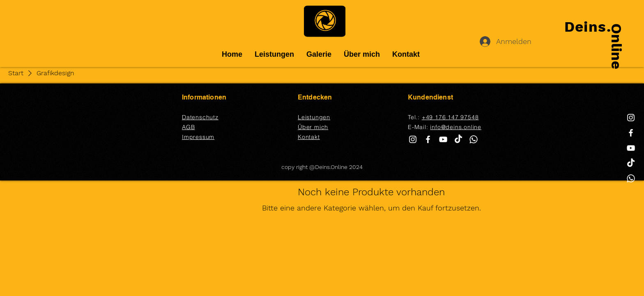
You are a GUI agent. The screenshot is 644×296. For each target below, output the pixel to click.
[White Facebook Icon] (631, 133)
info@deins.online (456, 127)
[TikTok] (631, 163)
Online (616, 46)
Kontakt (309, 137)
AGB (188, 127)
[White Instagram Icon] (631, 118)
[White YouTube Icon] (631, 148)
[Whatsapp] (631, 178)
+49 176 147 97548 (450, 117)
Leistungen (314, 117)
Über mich (313, 127)
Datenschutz (200, 117)
